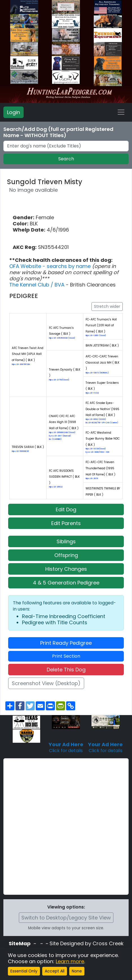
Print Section (66, 656)
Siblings (66, 541)
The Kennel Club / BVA (38, 285)
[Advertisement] (66, 827)
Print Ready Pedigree (66, 643)
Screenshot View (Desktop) (46, 683)
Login (14, 112)
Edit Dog (66, 509)
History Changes (66, 569)
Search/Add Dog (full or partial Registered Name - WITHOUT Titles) (58, 132)
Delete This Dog (66, 670)
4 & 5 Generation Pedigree (66, 583)
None (77, 971)
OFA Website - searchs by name (51, 266)
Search (66, 159)
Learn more (70, 961)
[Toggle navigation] (121, 112)
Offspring (66, 555)
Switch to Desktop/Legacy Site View (66, 918)
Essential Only (24, 971)
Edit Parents (66, 523)
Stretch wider (107, 306)
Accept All (55, 971)
